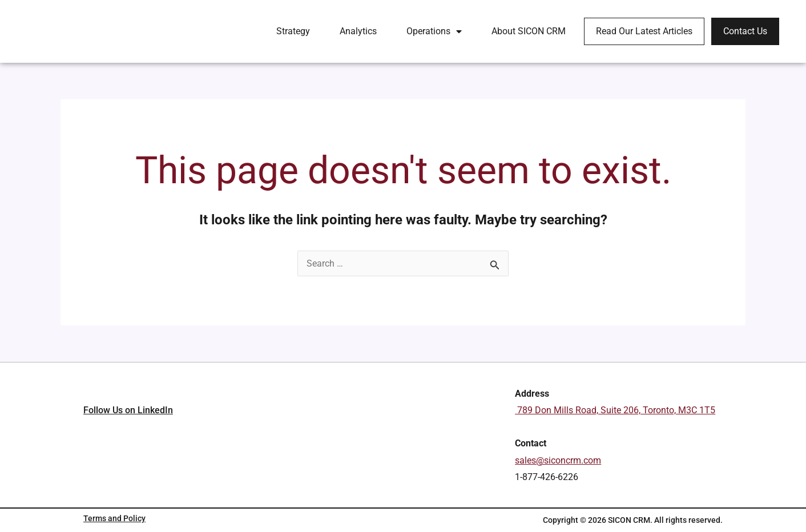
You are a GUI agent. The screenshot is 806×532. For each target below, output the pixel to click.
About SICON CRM (529, 31)
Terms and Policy (114, 518)
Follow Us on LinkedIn (128, 456)
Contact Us (745, 31)
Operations (434, 31)
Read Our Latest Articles (644, 31)
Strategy (293, 31)
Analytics (358, 31)
